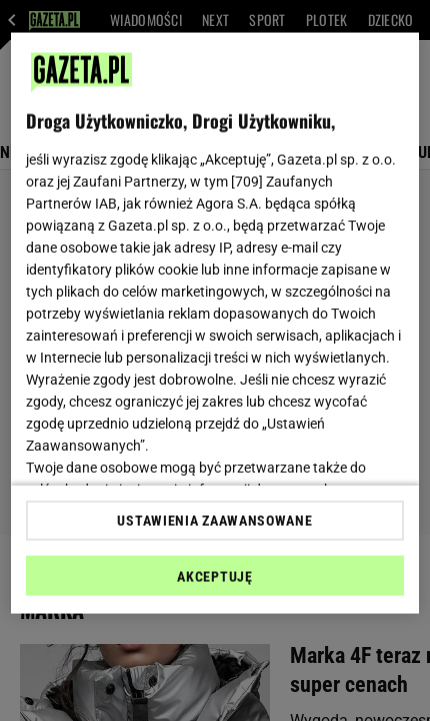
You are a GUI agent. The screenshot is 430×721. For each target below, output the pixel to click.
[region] (215, 323)
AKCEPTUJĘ (214, 576)
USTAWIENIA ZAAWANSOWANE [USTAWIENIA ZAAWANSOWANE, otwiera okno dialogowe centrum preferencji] (214, 520)
